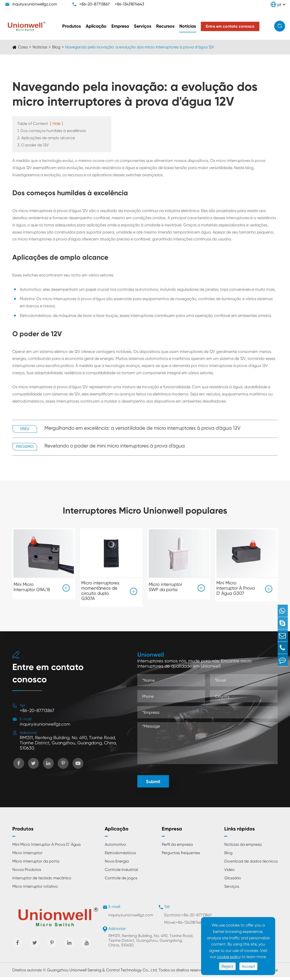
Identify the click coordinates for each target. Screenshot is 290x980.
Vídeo (229, 873)
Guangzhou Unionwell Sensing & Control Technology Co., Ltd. (102, 973)
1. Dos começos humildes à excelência (52, 131)
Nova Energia (117, 864)
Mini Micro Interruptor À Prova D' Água (46, 847)
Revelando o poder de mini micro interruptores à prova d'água (115, 446)
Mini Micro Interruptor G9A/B (32, 585)
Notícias (188, 26)
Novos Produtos (27, 873)
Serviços (143, 26)
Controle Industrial (121, 873)
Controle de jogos (121, 881)
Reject (227, 966)
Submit (153, 785)
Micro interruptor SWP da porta (166, 585)
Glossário (233, 881)
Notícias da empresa (243, 847)
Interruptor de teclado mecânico (42, 881)
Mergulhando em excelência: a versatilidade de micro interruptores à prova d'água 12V (142, 428)
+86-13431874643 (129, 4)
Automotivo (115, 847)
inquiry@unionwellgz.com (35, 4)
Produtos (72, 26)
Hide (56, 124)
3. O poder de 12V (33, 145)
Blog (56, 47)
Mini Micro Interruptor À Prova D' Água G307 (236, 588)
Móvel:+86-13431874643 (185, 925)
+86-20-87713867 (94, 4)
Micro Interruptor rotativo (35, 889)
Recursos (165, 26)
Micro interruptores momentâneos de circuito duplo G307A (100, 591)
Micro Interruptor (27, 856)
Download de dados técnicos (251, 864)
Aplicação (96, 26)
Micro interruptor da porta (36, 864)
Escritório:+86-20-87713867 (188, 918)
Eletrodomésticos (120, 856)
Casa (23, 47)
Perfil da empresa (177, 847)
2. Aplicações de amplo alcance (46, 138)
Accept (248, 966)
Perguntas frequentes (181, 856)
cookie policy (229, 957)
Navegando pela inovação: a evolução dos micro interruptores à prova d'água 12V (140, 47)
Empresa (120, 26)
